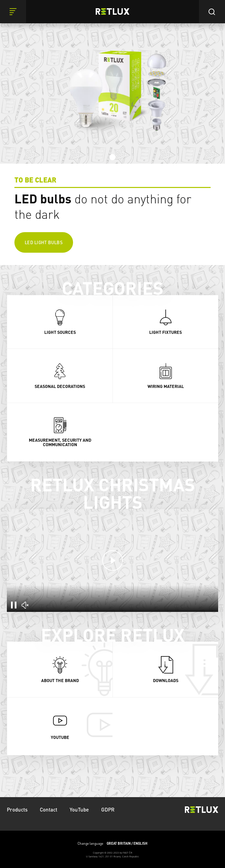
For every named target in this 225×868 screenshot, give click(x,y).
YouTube (79, 809)
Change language (113, 844)
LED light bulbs (44, 242)
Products (17, 809)
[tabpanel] (113, 133)
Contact (49, 809)
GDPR (108, 809)
